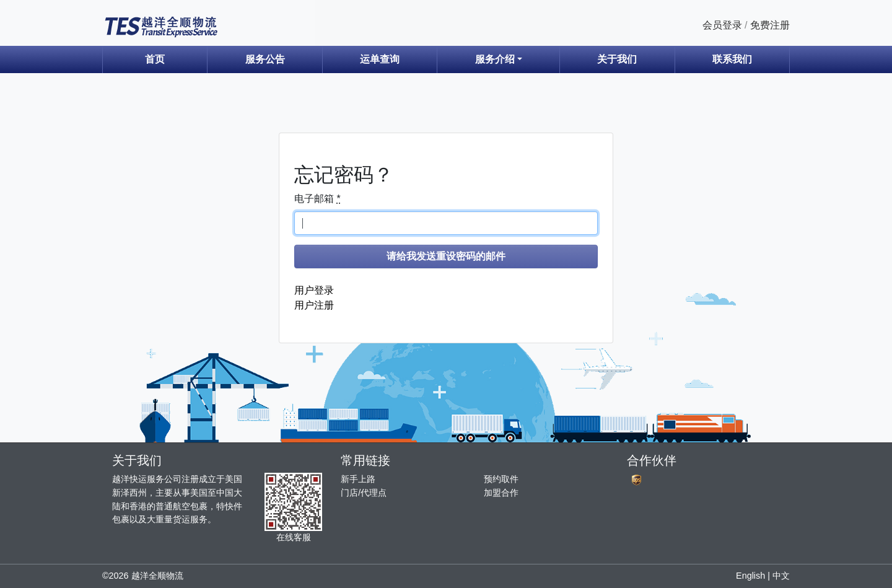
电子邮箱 (317, 199)
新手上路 (358, 479)
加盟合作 (501, 493)
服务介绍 (495, 59)
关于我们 (617, 59)
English (750, 576)
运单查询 (380, 59)
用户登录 (314, 290)
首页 (155, 59)
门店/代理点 (364, 493)
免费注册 (770, 25)
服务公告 (265, 59)
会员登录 (722, 25)
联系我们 (732, 59)
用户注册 (314, 305)
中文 (781, 576)
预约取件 (501, 479)
